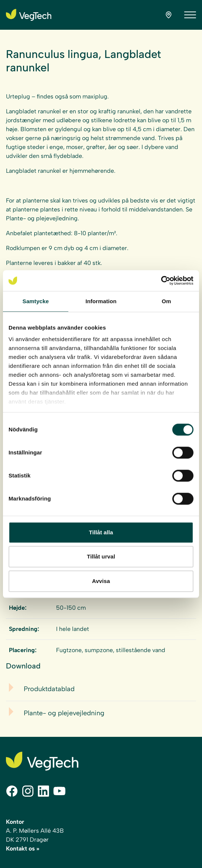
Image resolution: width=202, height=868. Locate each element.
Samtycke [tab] (36, 301)
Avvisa (101, 581)
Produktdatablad (49, 689)
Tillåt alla (101, 532)
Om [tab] (166, 301)
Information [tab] (101, 301)
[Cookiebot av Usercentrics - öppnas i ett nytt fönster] (161, 281)
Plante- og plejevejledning (64, 713)
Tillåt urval (101, 556)
